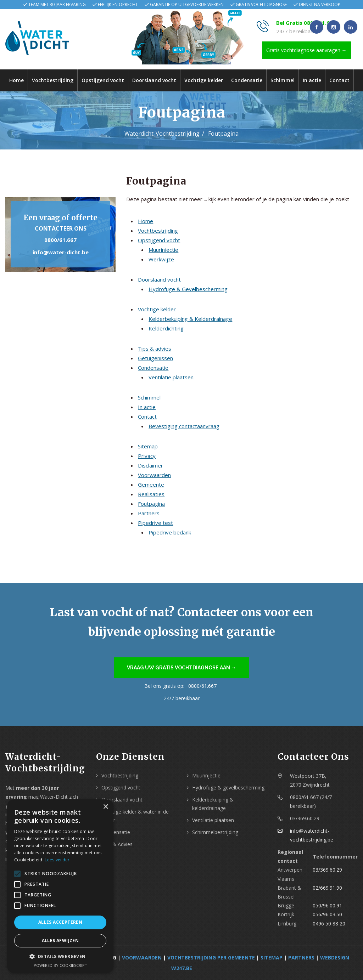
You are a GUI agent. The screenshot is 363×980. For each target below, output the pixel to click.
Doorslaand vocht (154, 80)
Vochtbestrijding (53, 80)
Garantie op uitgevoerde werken (187, 4)
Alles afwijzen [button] (60, 941)
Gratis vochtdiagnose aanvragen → (306, 50)
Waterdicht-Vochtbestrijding (162, 134)
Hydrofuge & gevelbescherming (228, 788)
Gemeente (151, 485)
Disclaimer (150, 465)
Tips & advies (155, 349)
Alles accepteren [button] (60, 922)
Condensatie (247, 80)
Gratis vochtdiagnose (261, 4)
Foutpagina (151, 504)
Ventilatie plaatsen (171, 377)
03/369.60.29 (327, 870)
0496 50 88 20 (329, 924)
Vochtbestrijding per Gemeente (211, 958)
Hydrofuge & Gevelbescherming (188, 289)
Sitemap (148, 446)
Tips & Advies (117, 844)
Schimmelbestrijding (215, 832)
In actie (312, 80)
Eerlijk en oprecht (118, 4)
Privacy (147, 456)
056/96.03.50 (327, 914)
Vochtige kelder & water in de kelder (135, 816)
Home (16, 80)
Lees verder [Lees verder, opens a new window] (57, 860)
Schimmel (283, 80)
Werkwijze (161, 259)
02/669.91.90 (327, 888)
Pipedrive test (155, 523)
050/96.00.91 (327, 905)
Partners (149, 513)
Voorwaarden (154, 475)
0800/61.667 (60, 240)
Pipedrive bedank (170, 532)
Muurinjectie (163, 250)
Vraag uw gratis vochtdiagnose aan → (181, 668)
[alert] (60, 886)
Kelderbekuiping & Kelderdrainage (190, 319)
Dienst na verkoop (320, 4)
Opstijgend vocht (103, 80)
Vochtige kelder (204, 80)
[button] (60, 956)
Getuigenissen (155, 358)
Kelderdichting (166, 328)
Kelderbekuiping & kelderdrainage (213, 804)
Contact (339, 80)
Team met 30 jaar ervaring (57, 4)
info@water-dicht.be (61, 252)
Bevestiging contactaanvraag (184, 426)
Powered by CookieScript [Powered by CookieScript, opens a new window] (60, 965)
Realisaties (151, 494)
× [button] (105, 807)
